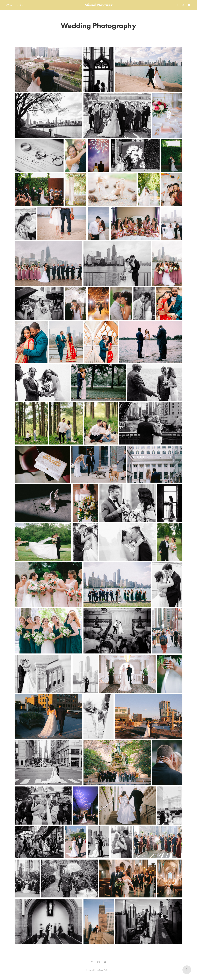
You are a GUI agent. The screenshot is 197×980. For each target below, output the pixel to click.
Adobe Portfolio (104, 970)
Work (9, 5)
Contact (20, 5)
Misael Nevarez (98, 5)
